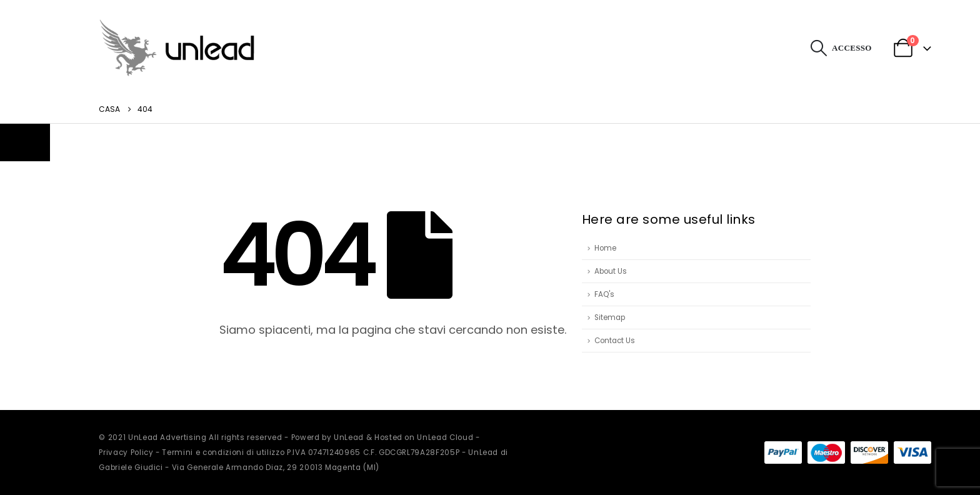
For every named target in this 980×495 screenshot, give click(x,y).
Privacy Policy (126, 452)
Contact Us (615, 341)
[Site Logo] (177, 48)
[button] (819, 48)
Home (605, 248)
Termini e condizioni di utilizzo (223, 452)
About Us (611, 271)
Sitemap (610, 317)
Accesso (852, 48)
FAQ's (604, 294)
